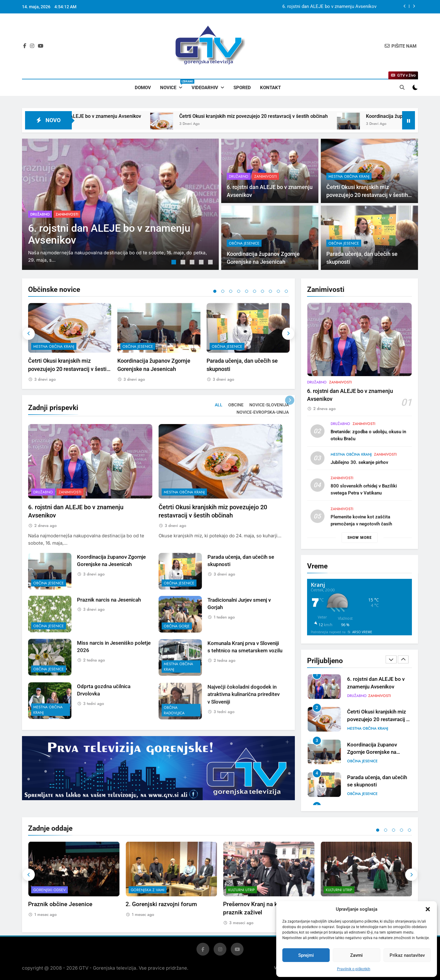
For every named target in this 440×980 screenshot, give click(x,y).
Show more (360, 538)
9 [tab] (278, 291)
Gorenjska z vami (148, 890)
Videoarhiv (205, 88)
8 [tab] (270, 291)
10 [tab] (286, 291)
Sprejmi (306, 955)
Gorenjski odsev (50, 890)
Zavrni (356, 955)
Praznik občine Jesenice (60, 904)
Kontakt (270, 88)
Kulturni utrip (242, 890)
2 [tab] (184, 263)
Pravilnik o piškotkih (354, 969)
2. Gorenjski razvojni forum (161, 904)
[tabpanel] (120, 204)
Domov (143, 88)
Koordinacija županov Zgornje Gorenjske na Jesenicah (372, 752)
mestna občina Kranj (349, 176)
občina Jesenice (244, 272)
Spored (242, 88)
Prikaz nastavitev (407, 955)
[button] (428, 909)
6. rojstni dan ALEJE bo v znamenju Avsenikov (329, 7)
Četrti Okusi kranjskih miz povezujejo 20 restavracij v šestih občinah (288, 116)
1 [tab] (174, 263)
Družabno (40, 214)
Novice (174, 85)
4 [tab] (202, 263)
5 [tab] (211, 263)
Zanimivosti (67, 214)
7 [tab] (262, 291)
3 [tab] (193, 263)
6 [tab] (255, 291)
